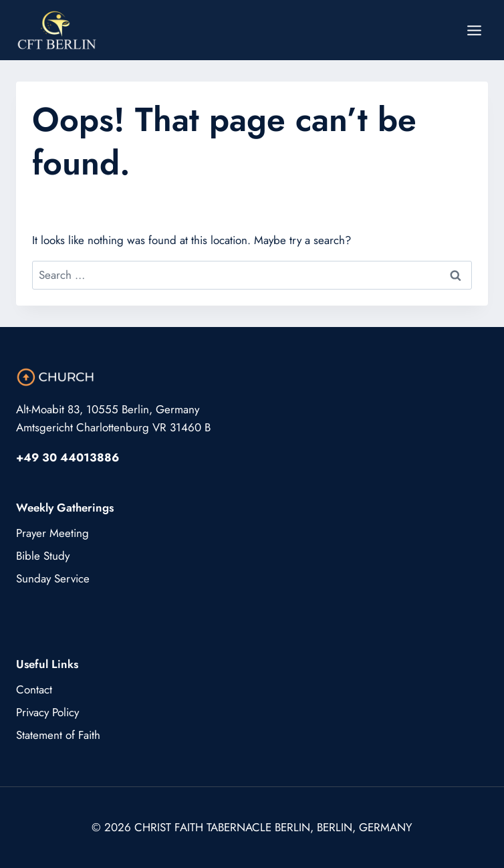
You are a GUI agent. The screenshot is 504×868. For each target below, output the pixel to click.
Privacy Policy (47, 712)
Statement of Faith (58, 735)
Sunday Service (53, 578)
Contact (34, 689)
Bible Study (43, 556)
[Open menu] (474, 30)
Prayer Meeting (52, 533)
